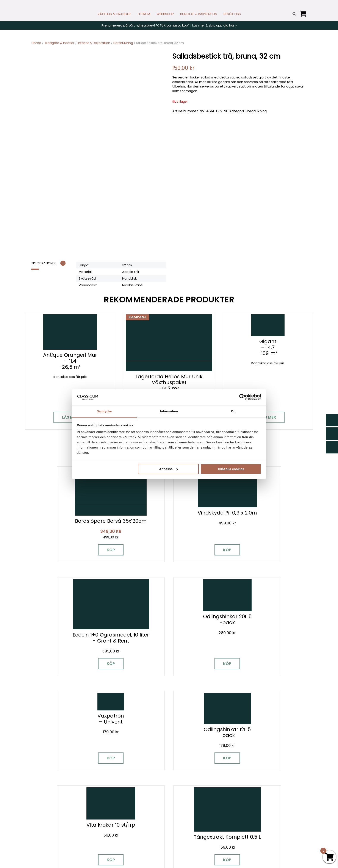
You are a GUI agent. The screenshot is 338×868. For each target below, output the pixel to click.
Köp (65, 546)
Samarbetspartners (259, 803)
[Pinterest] (65, 810)
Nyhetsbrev (181, 790)
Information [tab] (169, 411)
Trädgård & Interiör (59, 43)
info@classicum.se (115, 806)
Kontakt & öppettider (189, 784)
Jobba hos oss (254, 809)
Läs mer (70, 417)
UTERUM (144, 14)
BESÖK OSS (232, 14)
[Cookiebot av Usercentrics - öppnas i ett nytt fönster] (242, 397)
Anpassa (168, 469)
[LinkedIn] (80, 810)
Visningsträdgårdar (258, 797)
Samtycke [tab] (104, 411)
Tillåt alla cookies (231, 469)
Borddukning (123, 43)
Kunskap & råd (184, 815)
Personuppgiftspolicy (260, 828)
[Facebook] (35, 810)
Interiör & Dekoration (94, 43)
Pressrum (250, 822)
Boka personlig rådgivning (130, 731)
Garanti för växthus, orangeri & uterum (273, 790)
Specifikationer (44, 263)
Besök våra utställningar (209, 731)
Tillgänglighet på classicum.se (267, 834)
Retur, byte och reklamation (195, 834)
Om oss (178, 828)
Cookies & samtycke (189, 797)
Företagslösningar (187, 803)
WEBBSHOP (165, 14)
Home (36, 43)
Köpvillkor (180, 809)
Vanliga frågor (184, 822)
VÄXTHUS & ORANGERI (114, 14)
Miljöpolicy (251, 784)
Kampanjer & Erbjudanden (263, 815)
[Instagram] (50, 810)
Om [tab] (234, 411)
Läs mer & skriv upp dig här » (214, 25)
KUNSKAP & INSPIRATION (199, 14)
